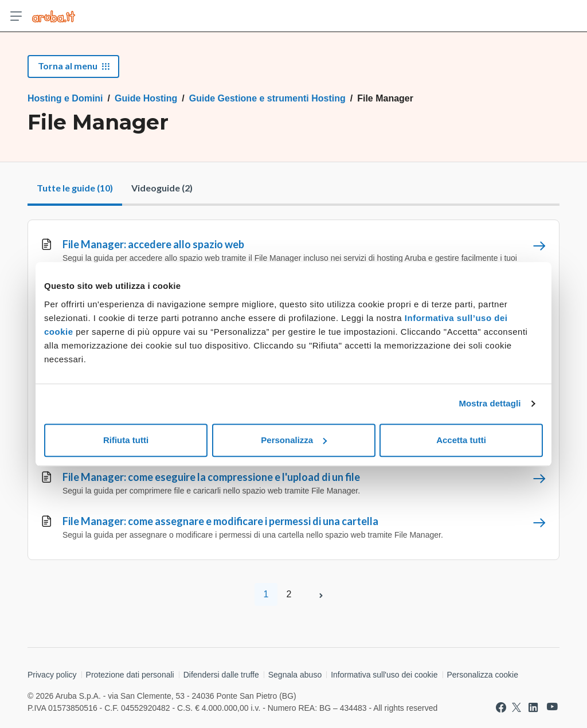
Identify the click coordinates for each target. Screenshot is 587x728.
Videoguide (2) (162, 188)
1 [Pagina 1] (266, 594)
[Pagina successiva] (321, 594)
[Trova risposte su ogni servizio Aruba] (54, 16)
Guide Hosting (146, 98)
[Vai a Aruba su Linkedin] (533, 707)
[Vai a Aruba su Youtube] (552, 707)
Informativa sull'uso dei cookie (384, 675)
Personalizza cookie (483, 675)
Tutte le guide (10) (75, 188)
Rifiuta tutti (126, 440)
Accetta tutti (461, 440)
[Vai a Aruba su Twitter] (516, 707)
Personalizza (294, 440)
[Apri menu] (16, 16)
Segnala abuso (295, 675)
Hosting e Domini (65, 98)
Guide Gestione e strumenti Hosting (267, 98)
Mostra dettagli (490, 403)
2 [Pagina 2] (289, 594)
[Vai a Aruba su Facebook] (501, 707)
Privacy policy (52, 675)
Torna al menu (73, 66)
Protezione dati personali (130, 675)
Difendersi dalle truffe (221, 675)
